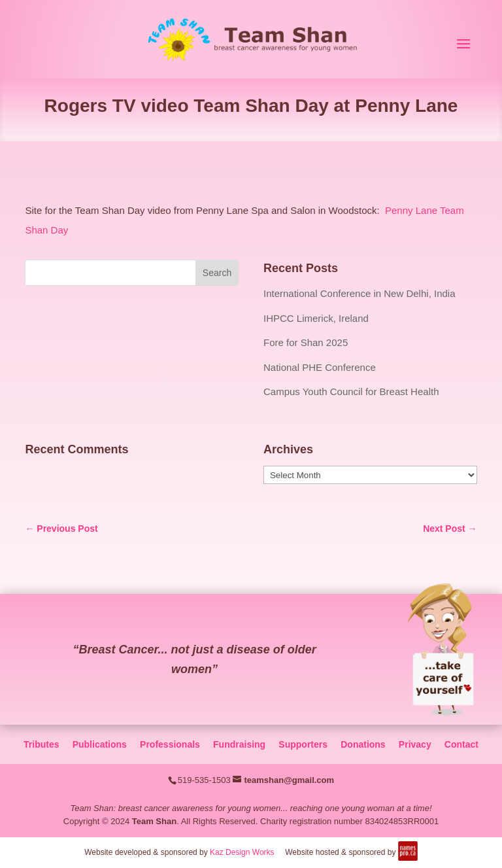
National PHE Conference (320, 367)
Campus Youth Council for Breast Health (351, 391)
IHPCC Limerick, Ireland (316, 318)
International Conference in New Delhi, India (360, 293)
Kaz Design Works (242, 852)
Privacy (415, 744)
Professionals (170, 744)
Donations (363, 744)
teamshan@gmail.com (289, 780)
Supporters (303, 744)
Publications (100, 744)
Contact (461, 744)
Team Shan (154, 821)
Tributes (41, 744)
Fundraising (239, 744)
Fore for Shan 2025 (306, 342)
